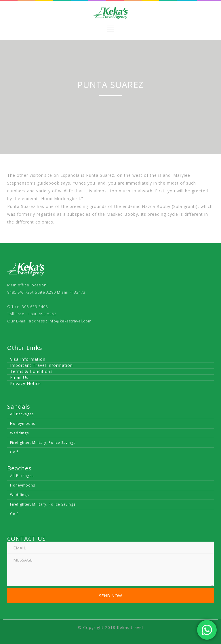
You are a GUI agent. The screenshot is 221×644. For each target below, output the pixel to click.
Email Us (19, 377)
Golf (14, 452)
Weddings (19, 433)
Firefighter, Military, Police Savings (43, 443)
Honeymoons (23, 424)
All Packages (22, 414)
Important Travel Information (41, 365)
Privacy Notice (25, 383)
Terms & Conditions (31, 371)
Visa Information (28, 359)
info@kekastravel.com (70, 321)
